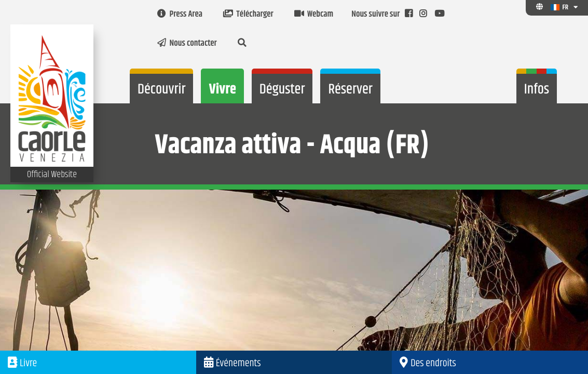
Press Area (180, 15)
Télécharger (248, 15)
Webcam (314, 15)
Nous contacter (187, 44)
